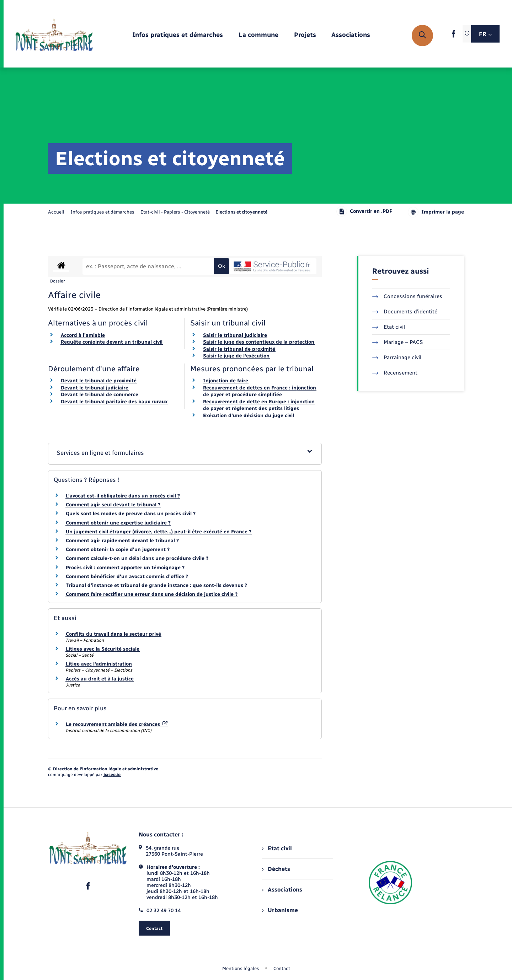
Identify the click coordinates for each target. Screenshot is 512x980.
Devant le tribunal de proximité (99, 381)
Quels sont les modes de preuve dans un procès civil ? (131, 514)
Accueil (56, 212)
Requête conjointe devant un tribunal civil (112, 342)
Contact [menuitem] (282, 968)
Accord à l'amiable (83, 335)
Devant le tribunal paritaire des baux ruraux (114, 402)
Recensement (395, 373)
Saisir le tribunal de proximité (239, 349)
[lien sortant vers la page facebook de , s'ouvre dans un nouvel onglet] (454, 36)
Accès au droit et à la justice (100, 679)
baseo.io (112, 775)
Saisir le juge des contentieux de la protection (259, 342)
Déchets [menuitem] (276, 869)
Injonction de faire (226, 381)
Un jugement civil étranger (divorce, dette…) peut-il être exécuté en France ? (159, 532)
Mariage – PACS (398, 342)
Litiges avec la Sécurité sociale (103, 649)
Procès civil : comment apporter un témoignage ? (125, 568)
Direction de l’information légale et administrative (106, 769)
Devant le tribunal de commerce (100, 395)
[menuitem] (178, 35)
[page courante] (241, 212)
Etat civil (389, 327)
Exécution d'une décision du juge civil (249, 416)
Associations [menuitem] (282, 890)
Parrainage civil (397, 357)
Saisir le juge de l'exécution (236, 356)
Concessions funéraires (407, 296)
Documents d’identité (405, 312)
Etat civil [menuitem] (277, 848)
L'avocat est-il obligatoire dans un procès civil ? (123, 496)
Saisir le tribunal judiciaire (235, 335)
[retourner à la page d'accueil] (54, 36)
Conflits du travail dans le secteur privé (113, 634)
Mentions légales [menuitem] (241, 968)
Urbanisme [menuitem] (280, 910)
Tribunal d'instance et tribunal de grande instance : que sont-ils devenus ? (156, 585)
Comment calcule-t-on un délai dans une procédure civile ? (137, 558)
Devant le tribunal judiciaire (95, 388)
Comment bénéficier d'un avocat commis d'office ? (127, 577)
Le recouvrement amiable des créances (117, 724)
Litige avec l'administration (99, 664)
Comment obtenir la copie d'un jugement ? (118, 550)
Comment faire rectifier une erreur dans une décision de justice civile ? (152, 594)
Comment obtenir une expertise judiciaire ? (118, 523)
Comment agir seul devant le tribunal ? (113, 505)
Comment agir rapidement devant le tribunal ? (122, 541)
